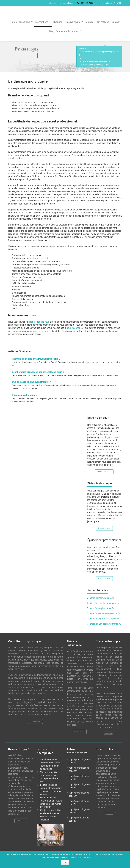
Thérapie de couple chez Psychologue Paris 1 (36, 359)
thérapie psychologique (24, 395)
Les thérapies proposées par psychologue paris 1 (38, 372)
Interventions (43, 22)
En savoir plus (74, 22)
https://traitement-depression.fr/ (105, 610)
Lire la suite (35, 718)
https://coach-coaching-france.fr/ (105, 620)
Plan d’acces (102, 22)
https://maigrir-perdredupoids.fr (105, 615)
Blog (52, 31)
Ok (65, 863)
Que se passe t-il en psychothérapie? (32, 382)
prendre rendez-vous (39, 322)
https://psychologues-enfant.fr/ (104, 600)
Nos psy (89, 22)
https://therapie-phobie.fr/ (102, 605)
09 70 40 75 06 (85, 3)
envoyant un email (37, 331)
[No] (126, 859)
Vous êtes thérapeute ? (69, 31)
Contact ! (21, 817)
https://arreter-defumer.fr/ (102, 595)
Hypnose (58, 22)
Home (14, 22)
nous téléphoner (74, 328)
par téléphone (15, 331)
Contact (116, 22)
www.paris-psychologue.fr (96, 341)
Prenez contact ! (104, 468)
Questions (26, 22)
